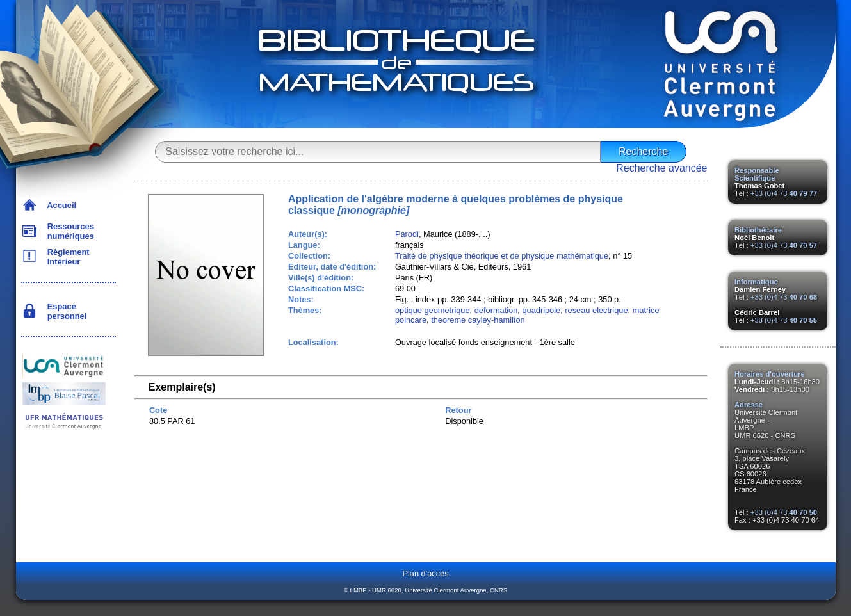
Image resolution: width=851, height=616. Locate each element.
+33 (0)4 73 (784, 193)
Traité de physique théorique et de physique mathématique (502, 256)
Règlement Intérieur (66, 257)
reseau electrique (596, 310)
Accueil (60, 205)
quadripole (541, 310)
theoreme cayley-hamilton (478, 320)
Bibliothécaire (758, 230)
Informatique (756, 282)
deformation (496, 310)
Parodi (407, 234)
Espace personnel (65, 311)
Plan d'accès (425, 573)
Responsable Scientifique (757, 174)
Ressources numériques (69, 231)
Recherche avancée (661, 168)
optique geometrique (433, 310)
